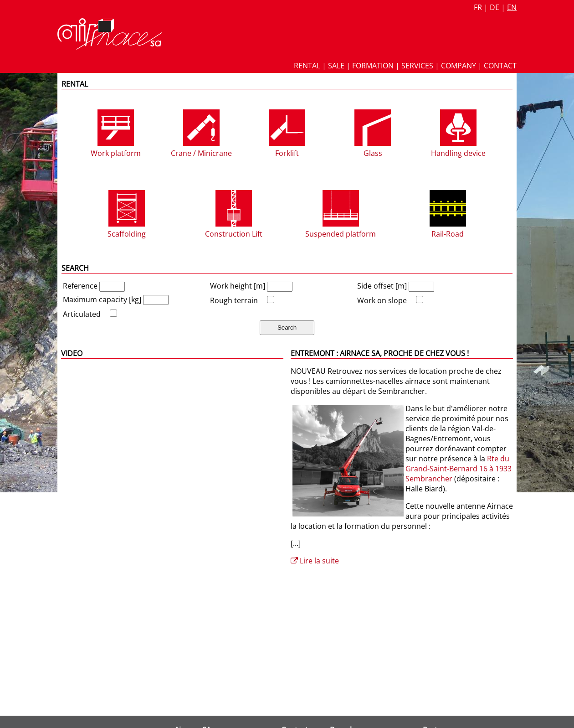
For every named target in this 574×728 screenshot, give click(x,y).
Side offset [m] (383, 286)
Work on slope (382, 300)
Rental (307, 66)
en (512, 7)
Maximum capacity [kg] (103, 299)
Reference (81, 286)
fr (478, 7)
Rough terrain (234, 300)
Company (459, 66)
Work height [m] (238, 286)
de (495, 7)
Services (417, 66)
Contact (500, 66)
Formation (373, 66)
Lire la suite (315, 561)
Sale (336, 66)
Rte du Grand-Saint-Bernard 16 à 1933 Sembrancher (459, 469)
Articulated (82, 314)
